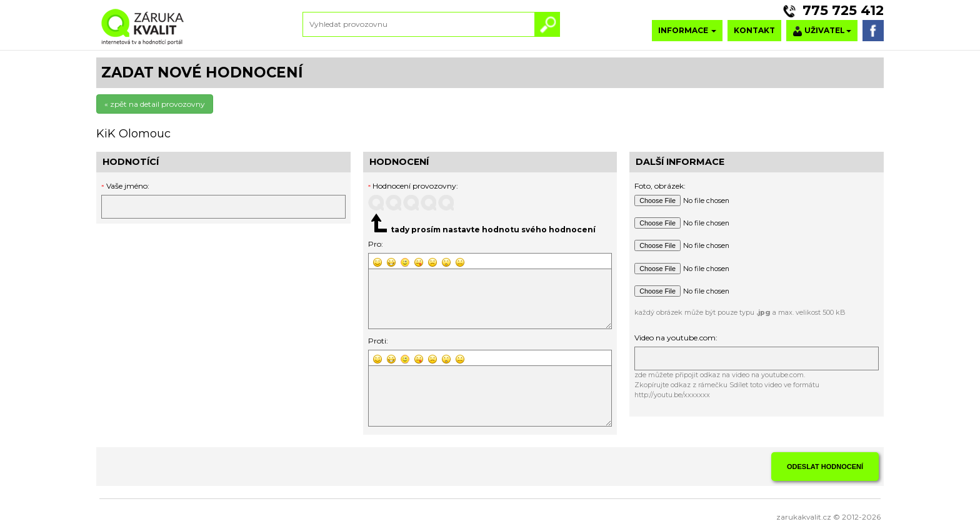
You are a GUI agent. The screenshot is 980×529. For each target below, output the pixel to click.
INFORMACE (687, 30)
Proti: (378, 341)
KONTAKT (754, 30)
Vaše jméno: (128, 186)
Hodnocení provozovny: (413, 186)
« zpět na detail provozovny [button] (155, 104)
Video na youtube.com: (676, 338)
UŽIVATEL (822, 31)
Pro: (376, 244)
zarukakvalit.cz (804, 517)
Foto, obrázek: (660, 186)
